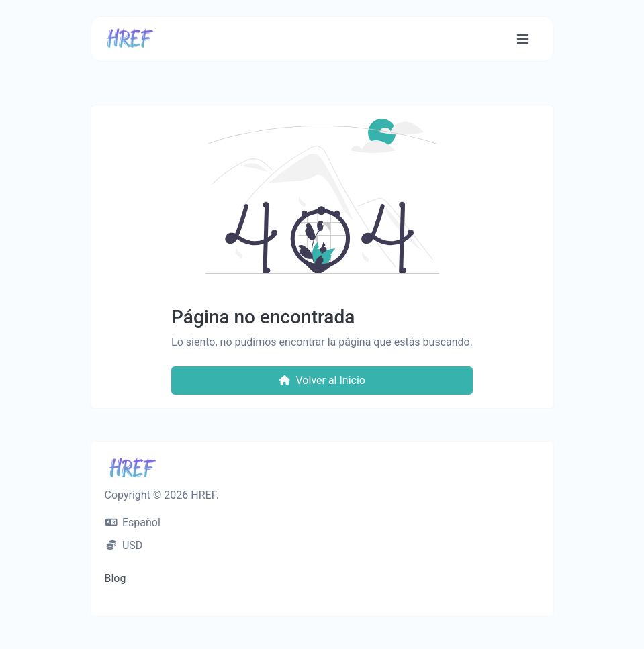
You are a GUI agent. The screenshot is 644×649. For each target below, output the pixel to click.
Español (133, 522)
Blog (116, 578)
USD (124, 545)
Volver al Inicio (322, 380)
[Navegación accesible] (523, 39)
